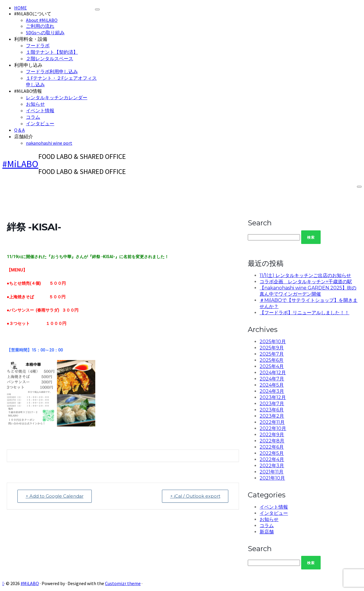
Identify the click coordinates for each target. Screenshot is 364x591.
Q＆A (19, 130)
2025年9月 (272, 348)
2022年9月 (272, 435)
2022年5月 (272, 453)
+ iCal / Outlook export (195, 496)
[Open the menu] (359, 187)
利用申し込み (28, 65)
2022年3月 (272, 466)
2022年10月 (273, 428)
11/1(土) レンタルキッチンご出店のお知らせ (305, 275)
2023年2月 (272, 416)
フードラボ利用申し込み (52, 71)
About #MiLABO (42, 20)
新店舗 (267, 532)
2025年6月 (272, 360)
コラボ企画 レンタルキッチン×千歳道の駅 (306, 282)
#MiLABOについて (33, 14)
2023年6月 (272, 410)
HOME (21, 8)
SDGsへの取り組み (45, 32)
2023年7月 (272, 404)
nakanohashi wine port (49, 143)
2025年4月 (272, 366)
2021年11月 (272, 472)
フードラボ (38, 45)
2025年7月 (272, 354)
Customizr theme (123, 583)
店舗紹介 (24, 136)
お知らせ (35, 104)
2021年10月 (272, 478)
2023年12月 (273, 397)
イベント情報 (40, 110)
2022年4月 (272, 459)
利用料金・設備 (31, 39)
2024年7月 (272, 379)
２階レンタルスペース (50, 58)
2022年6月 (272, 447)
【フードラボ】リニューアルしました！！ (304, 313)
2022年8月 (272, 441)
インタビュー (40, 123)
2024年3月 (272, 391)
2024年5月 (272, 385)
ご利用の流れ (40, 26)
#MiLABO (20, 164)
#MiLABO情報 (28, 91)
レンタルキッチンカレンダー (57, 97)
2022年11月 (272, 422)
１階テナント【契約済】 (52, 52)
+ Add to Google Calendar (55, 496)
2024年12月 (273, 373)
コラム (33, 117)
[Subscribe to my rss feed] (3, 583)
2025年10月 (273, 342)
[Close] (97, 9)
